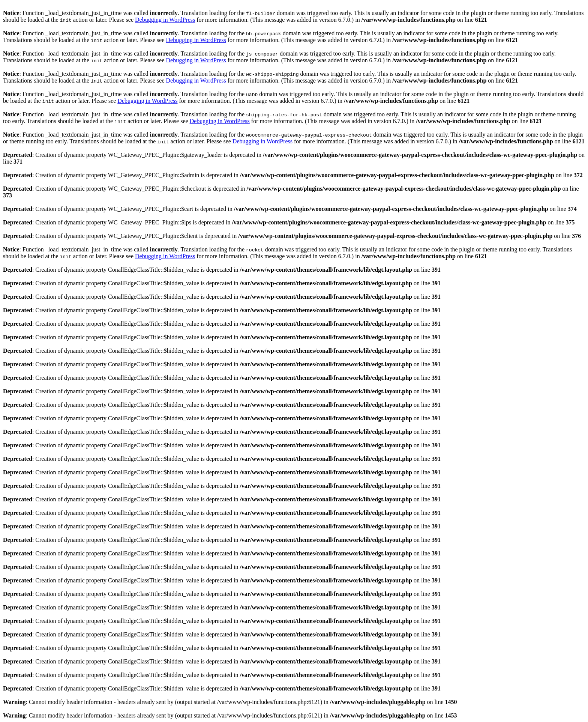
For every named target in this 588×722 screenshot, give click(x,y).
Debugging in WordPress (165, 20)
